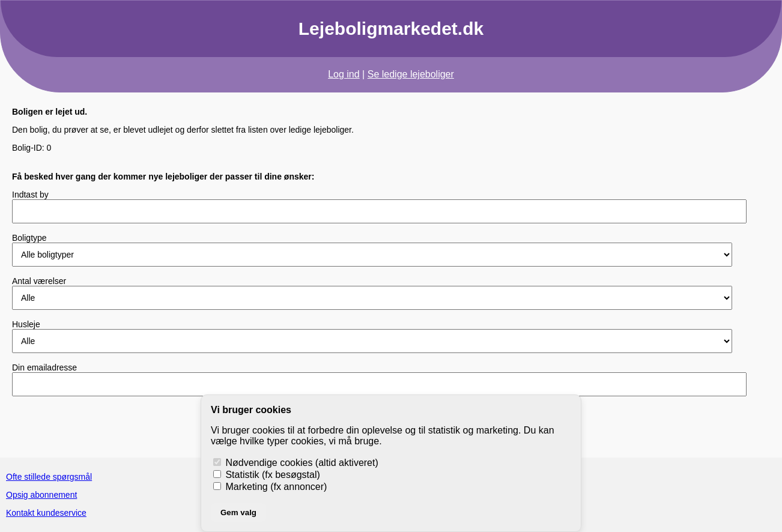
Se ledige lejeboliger (411, 74)
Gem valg (238, 512)
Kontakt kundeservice (46, 513)
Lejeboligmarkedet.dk (391, 29)
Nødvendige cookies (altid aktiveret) (296, 463)
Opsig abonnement (41, 495)
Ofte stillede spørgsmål (49, 477)
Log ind (344, 74)
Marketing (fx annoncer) (270, 487)
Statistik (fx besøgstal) (267, 475)
